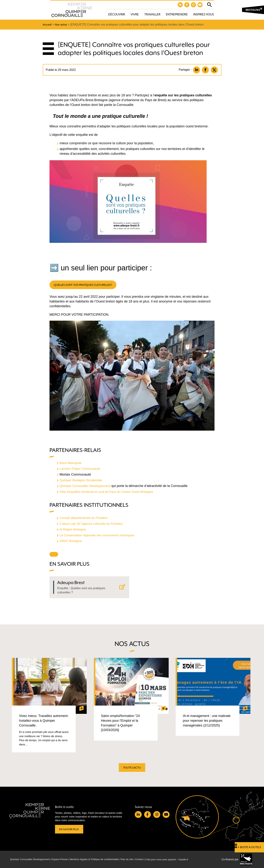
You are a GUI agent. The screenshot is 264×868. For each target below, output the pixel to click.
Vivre (135, 15)
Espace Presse (63, 859)
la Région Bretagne (74, 530)
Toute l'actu (132, 769)
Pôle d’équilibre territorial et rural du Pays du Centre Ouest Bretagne (109, 493)
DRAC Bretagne (71, 541)
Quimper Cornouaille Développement (87, 487)
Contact (148, 859)
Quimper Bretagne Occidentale (82, 481)
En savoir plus (70, 829)
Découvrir (117, 15)
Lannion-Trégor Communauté (81, 470)
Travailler (152, 15)
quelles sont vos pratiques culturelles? (85, 286)
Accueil (47, 25)
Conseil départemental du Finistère (85, 519)
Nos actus (62, 25)
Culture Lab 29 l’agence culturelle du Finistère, (94, 524)
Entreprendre (177, 15)
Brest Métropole (71, 464)
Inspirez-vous (204, 15)
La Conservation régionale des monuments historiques (99, 536)
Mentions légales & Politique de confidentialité (100, 859)
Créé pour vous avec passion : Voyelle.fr (177, 859)
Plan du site (134, 859)
